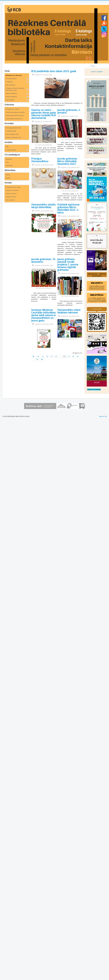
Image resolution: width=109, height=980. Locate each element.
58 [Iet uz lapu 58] (73, 356)
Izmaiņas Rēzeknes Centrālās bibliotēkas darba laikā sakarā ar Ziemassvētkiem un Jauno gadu (44, 315)
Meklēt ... (89, 65)
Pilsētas (8, 175)
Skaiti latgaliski (10, 100)
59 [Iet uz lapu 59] (78, 356)
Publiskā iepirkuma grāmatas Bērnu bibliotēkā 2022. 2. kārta (68, 208)
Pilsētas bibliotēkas (11, 97)
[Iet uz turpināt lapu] (38, 360)
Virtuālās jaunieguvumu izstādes (15, 112)
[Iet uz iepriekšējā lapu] (38, 357)
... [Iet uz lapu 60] (33, 360)
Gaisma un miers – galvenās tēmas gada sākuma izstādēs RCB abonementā (44, 114)
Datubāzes (9, 159)
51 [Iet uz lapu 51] (43, 356)
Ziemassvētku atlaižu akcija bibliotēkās (43, 206)
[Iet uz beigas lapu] (42, 360)
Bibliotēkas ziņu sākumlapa (14, 75)
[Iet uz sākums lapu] (34, 357)
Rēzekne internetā (11, 194)
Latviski (93, 72)
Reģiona (8, 178)
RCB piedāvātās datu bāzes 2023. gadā (54, 71)
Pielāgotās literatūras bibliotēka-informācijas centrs (15, 89)
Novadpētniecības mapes (13, 187)
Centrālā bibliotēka (11, 79)
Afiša (7, 147)
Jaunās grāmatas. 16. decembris (44, 260)
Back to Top (103, 416)
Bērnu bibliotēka (10, 85)
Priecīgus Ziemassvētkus (40, 160)
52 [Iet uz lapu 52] (47, 356)
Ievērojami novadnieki (12, 190)
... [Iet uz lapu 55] (60, 356)
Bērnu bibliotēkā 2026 (12, 134)
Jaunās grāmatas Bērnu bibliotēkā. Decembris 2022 (67, 161)
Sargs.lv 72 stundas (94, 389)
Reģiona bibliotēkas (11, 93)
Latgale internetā (11, 197)
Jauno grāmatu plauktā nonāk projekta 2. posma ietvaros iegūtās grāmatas (68, 264)
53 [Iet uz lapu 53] (52, 356)
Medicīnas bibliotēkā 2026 (13, 138)
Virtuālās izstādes (11, 150)
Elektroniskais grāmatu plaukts (15, 116)
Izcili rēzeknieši (10, 200)
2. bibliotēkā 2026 (11, 131)
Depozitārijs (9, 166)
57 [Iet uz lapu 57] (69, 356)
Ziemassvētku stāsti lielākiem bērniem (69, 311)
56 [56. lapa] (64, 356)
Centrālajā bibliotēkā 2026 (13, 128)
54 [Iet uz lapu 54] (56, 356)
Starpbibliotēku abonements (14, 119)
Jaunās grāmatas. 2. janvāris (69, 111)
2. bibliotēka (9, 82)
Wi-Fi (7, 162)
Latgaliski (100, 72)
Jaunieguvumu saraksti (12, 109)
